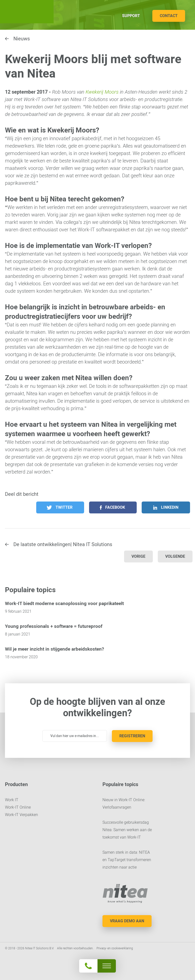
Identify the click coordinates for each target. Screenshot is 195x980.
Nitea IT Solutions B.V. (27, 12)
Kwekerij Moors (102, 92)
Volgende (175, 556)
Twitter (64, 507)
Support (131, 16)
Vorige (138, 556)
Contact (169, 16)
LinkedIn (170, 507)
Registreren (132, 736)
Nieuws (22, 39)
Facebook (115, 507)
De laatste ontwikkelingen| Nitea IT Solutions (63, 544)
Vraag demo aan (127, 921)
